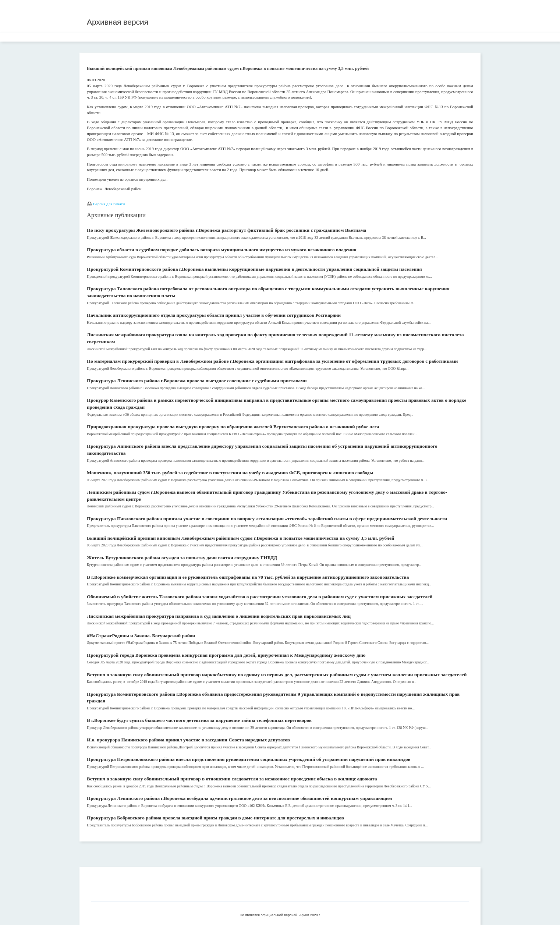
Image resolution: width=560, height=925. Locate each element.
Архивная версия (118, 22)
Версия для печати (109, 204)
